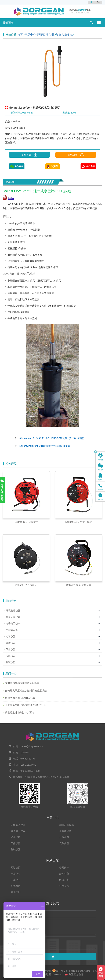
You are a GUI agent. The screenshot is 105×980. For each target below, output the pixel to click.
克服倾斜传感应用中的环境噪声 (22, 683)
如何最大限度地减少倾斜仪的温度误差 (26, 691)
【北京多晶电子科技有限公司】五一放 (26, 705)
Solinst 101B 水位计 (26, 585)
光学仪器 (11, 636)
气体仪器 (11, 649)
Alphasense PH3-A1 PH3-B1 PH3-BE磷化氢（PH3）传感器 (52, 438)
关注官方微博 (74, 974)
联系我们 (16, 892)
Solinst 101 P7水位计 (26, 522)
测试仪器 (11, 662)
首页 (20, 35)
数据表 (8, 199)
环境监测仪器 (46, 35)
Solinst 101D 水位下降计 (79, 522)
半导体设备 (12, 630)
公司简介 (64, 868)
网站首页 (16, 868)
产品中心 (30, 35)
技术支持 (64, 886)
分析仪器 (11, 643)
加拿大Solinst (64, 35)
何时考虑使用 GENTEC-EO (20, 698)
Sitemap (58, 974)
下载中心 (16, 880)
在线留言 (16, 886)
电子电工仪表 (13, 623)
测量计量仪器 (13, 617)
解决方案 (64, 880)
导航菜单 (8, 23)
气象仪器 (11, 656)
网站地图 (46, 974)
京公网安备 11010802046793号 (71, 971)
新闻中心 (64, 874)
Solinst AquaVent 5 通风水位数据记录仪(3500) (45, 446)
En (98, 2)
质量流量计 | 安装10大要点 (20, 713)
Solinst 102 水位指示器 (79, 585)
